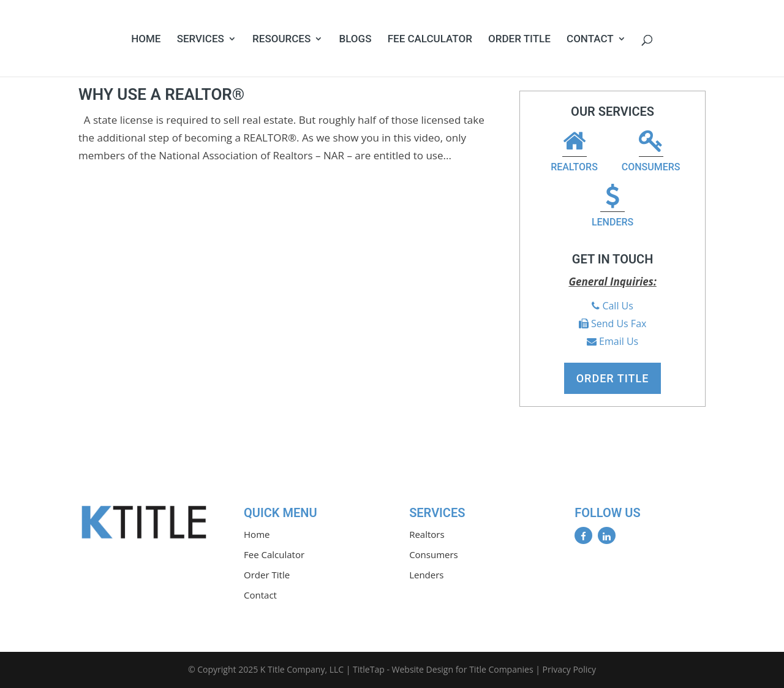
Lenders (612, 207)
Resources (281, 40)
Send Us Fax (619, 323)
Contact (590, 40)
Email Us (619, 341)
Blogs (355, 40)
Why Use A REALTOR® (161, 94)
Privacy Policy (569, 669)
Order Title (519, 40)
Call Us (618, 306)
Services (201, 40)
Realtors (574, 152)
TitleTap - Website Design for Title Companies (443, 669)
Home (146, 40)
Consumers (651, 152)
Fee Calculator (430, 40)
